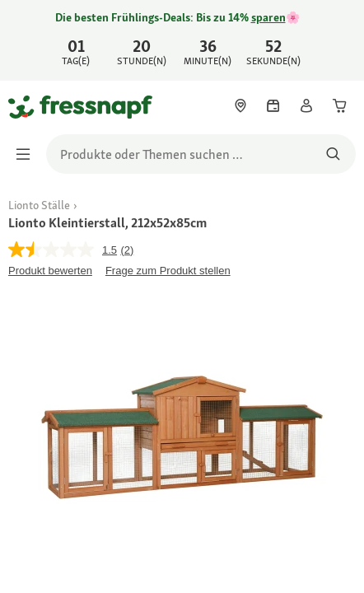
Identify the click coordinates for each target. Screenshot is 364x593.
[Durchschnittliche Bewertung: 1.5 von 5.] (64, 250)
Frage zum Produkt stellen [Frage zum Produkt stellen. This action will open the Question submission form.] (168, 271)
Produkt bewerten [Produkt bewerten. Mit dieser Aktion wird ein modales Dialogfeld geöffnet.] (50, 271)
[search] (201, 154)
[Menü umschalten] (28, 154)
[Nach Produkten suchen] (333, 154)
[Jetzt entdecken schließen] (338, 38)
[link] (182, 40)
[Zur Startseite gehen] (27, 106)
